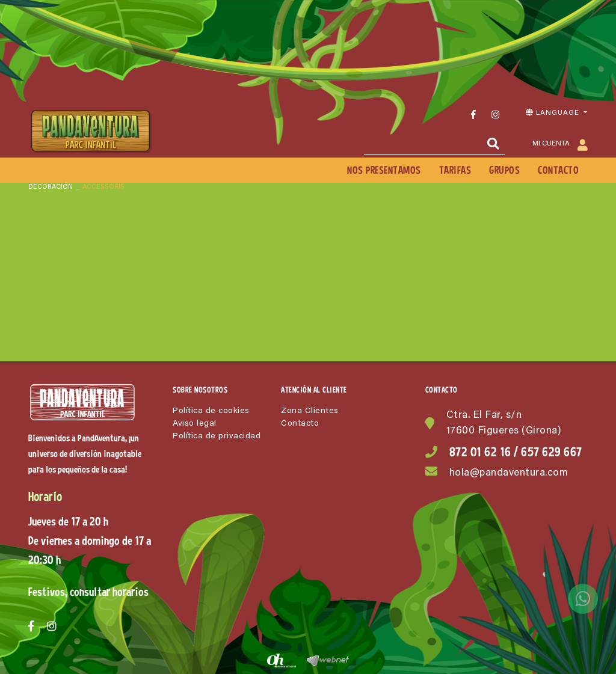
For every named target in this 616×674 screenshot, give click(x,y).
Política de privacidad (217, 437)
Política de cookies (211, 411)
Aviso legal (195, 424)
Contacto (300, 424)
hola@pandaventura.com (509, 473)
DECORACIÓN (51, 187)
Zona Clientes (310, 411)
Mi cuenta (560, 145)
